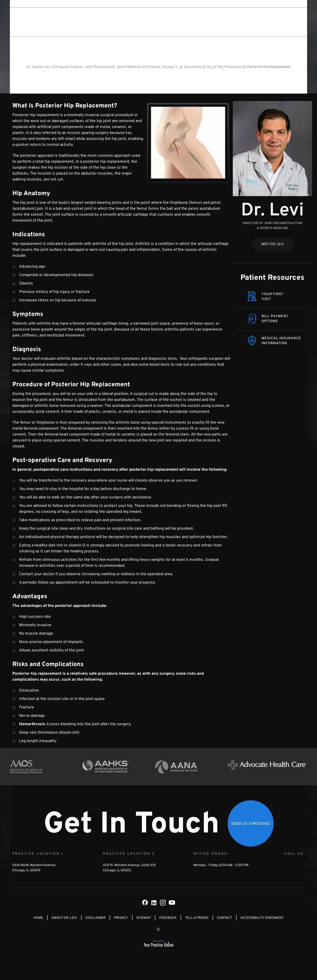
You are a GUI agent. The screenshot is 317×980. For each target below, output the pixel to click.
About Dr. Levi (131, 22)
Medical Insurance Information (281, 341)
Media (212, 22)
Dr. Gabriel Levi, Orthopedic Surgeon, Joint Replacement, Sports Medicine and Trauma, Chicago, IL (102, 67)
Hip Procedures (230, 67)
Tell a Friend (197, 918)
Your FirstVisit (272, 297)
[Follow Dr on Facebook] (145, 903)
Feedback (168, 918)
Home (38, 918)
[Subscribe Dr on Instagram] (163, 903)
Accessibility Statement (262, 918)
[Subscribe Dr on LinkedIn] (154, 903)
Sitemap (144, 918)
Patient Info (189, 22)
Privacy (121, 918)
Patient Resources (272, 278)
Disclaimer (95, 918)
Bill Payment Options (275, 319)
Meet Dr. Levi (273, 244)
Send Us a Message (251, 824)
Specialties (161, 22)
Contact (232, 22)
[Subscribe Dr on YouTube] (172, 903)
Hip (209, 67)
